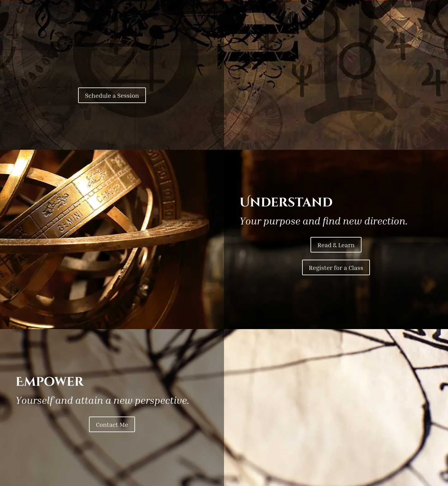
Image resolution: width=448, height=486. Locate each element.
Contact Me (112, 424)
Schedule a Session (112, 95)
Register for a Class (336, 267)
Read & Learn (336, 245)
